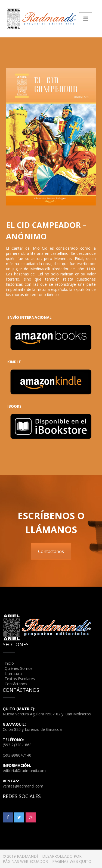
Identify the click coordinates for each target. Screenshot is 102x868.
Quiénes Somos (19, 668)
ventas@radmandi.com (23, 786)
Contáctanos (51, 551)
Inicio (9, 663)
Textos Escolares (20, 679)
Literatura (13, 673)
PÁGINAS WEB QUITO (72, 861)
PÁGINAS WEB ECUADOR (25, 861)
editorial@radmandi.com (24, 771)
